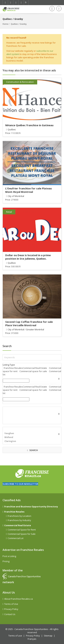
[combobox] (16, 399)
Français (32, 639)
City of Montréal (16, 196)
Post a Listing (9, 556)
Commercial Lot (16, 538)
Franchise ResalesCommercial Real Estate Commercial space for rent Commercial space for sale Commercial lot (32, 371)
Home (5, 24)
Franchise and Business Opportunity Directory (31, 507)
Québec (14, 24)
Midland (32, 437)
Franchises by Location (19, 516)
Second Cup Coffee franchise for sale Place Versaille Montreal (29, 323)
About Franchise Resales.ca (19, 599)
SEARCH (32, 450)
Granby (23, 24)
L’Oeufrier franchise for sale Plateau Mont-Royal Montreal (29, 190)
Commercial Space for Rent (22, 530)
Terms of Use (11, 604)
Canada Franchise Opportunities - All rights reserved (37, 631)
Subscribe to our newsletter (20, 484)
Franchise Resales (14, 512)
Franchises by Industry (19, 520)
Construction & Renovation (20, 82)
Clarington (32, 441)
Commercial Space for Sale (22, 534)
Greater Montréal (35, 329)
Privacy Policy (11, 609)
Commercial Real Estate (18, 525)
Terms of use (15, 636)
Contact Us (10, 614)
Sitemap (48, 636)
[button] (16, 381)
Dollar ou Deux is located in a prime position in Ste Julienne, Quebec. (28, 257)
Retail (9, 212)
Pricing (6, 561)
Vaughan (32, 433)
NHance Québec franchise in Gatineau (29, 125)
